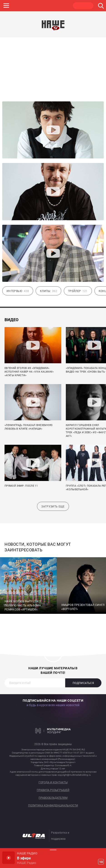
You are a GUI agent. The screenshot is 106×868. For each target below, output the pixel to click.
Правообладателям (53, 798)
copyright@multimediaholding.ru (74, 775)
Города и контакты (53, 783)
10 (101, 862)
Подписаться (83, 683)
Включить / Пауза (9, 858)
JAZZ (40, 6)
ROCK (18, 6)
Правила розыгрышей (53, 790)
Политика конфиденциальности (53, 806)
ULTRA (62, 6)
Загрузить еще (53, 507)
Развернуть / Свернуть (53, 850)
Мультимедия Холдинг (53, 731)
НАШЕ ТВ (83, 6)
